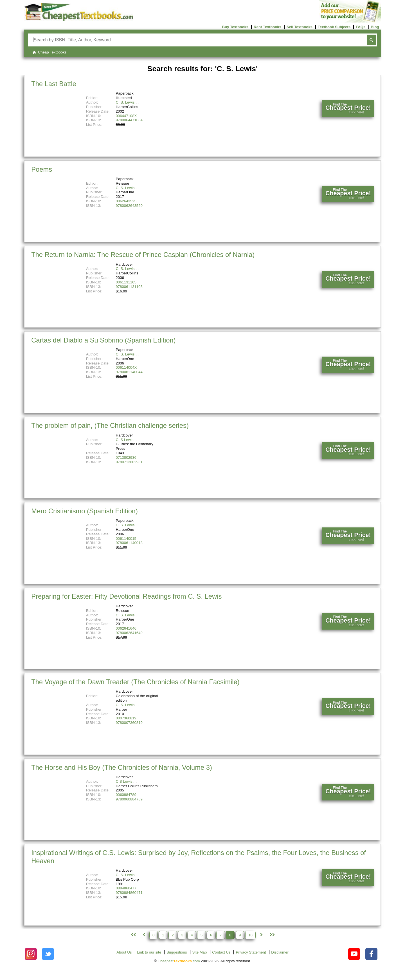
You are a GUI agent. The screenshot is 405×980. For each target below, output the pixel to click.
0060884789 (126, 795)
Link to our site (149, 952)
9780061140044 (129, 372)
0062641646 (126, 628)
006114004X (126, 367)
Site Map (199, 952)
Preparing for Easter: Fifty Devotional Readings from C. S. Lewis (126, 596)
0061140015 (126, 539)
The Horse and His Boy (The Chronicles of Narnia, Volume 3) (122, 767)
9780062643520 (129, 206)
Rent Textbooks (267, 27)
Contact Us (221, 952)
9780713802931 (129, 462)
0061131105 (126, 282)
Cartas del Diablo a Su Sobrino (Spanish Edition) (103, 340)
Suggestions (177, 952)
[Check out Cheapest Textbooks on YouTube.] (354, 954)
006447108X (126, 116)
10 (250, 935)
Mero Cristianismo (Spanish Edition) (85, 511)
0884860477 (126, 888)
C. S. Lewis (125, 102)
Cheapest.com (179, 961)
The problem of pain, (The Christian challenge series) (110, 425)
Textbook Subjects (334, 27)
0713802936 (126, 457)
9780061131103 (129, 287)
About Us (124, 952)
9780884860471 (129, 893)
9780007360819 (129, 723)
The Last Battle (54, 84)
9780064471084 (129, 120)
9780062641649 (129, 633)
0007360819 (126, 718)
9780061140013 (129, 543)
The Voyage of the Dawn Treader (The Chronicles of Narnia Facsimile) (135, 682)
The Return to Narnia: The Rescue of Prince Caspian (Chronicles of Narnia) (143, 255)
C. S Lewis (125, 440)
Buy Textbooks (235, 27)
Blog (375, 27)
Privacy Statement (251, 952)
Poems (42, 169)
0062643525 (126, 201)
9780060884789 (129, 799)
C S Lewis (124, 781)
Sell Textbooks (300, 27)
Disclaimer (280, 952)
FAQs (361, 27)
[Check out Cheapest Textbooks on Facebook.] (371, 954)
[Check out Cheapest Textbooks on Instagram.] (31, 954)
